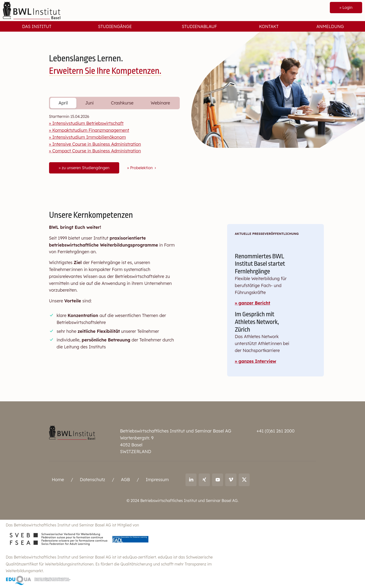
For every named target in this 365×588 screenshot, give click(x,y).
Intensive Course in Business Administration (96, 144)
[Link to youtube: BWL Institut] (218, 480)
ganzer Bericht (254, 303)
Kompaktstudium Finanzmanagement (91, 130)
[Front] (32, 10)
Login (347, 7)
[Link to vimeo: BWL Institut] (231, 480)
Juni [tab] (89, 103)
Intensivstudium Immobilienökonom (89, 137)
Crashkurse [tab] (122, 103)
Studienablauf (199, 26)
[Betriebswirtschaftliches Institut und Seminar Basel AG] (72, 432)
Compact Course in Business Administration (96, 151)
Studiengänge (115, 26)
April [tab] (63, 103)
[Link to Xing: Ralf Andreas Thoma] (204, 480)
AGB (125, 480)
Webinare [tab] (160, 103)
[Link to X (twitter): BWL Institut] (244, 480)
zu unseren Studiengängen (86, 168)
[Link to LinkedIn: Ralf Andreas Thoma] (191, 480)
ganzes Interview (257, 361)
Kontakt (269, 26)
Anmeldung (330, 26)
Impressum (157, 480)
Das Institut (37, 26)
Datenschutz (93, 480)
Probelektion (144, 168)
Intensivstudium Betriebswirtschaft (88, 123)
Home (58, 480)
